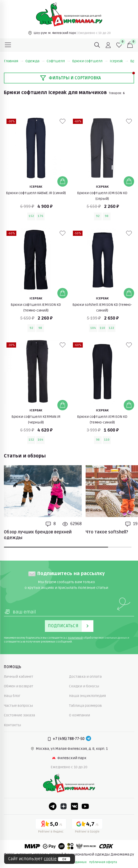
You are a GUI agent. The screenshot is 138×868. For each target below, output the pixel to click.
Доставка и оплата (85, 677)
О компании (80, 715)
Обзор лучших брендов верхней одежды (38, 535)
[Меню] (8, 45)
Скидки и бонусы (84, 686)
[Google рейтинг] (87, 827)
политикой (75, 638)
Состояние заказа (19, 715)
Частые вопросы (18, 706)
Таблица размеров (85, 706)
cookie (50, 859)
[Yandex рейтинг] (51, 827)
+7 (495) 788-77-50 (69, 739)
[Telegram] (88, 739)
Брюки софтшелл (90, 61)
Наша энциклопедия (87, 696)
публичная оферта (103, 862)
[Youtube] (85, 806)
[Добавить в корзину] (63, 181)
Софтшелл (58, 61)
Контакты (12, 725)
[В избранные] (63, 121)
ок (64, 859)
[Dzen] (64, 806)
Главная (14, 61)
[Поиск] (97, 45)
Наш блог (12, 696)
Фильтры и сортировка (70, 78)
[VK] (74, 806)
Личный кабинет (19, 677)
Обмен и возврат (19, 686)
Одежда (35, 61)
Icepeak (119, 61)
